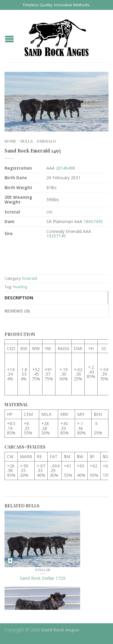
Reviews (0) (17, 311)
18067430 (93, 221)
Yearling (20, 287)
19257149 (56, 236)
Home (10, 141)
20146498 (65, 168)
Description (19, 298)
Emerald (47, 141)
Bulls (27, 141)
